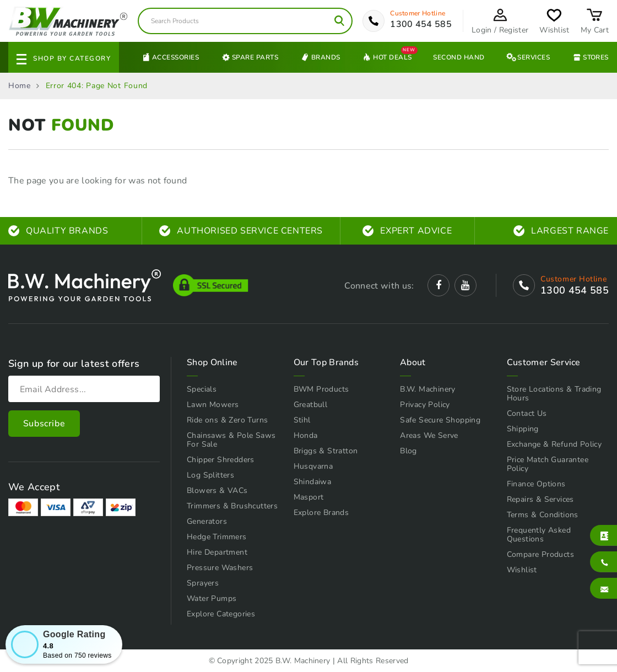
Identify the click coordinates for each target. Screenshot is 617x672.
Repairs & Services (540, 499)
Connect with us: (379, 286)
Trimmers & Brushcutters (232, 506)
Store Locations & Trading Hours (554, 394)
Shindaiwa (313, 482)
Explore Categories (221, 614)
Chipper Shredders (221, 460)
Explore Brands (321, 513)
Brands (320, 57)
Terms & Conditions (543, 515)
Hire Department (217, 552)
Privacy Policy (425, 405)
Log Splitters (210, 475)
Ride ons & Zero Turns (227, 420)
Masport (309, 497)
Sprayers (203, 583)
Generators (207, 521)
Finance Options (536, 484)
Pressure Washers (220, 568)
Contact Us (527, 413)
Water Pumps (212, 598)
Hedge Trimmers (217, 537)
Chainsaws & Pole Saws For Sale (231, 440)
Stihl (302, 420)
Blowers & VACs (217, 491)
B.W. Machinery (428, 389)
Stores (590, 57)
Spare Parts (249, 57)
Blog (408, 451)
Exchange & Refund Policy (554, 444)
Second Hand (459, 57)
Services (528, 57)
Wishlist (522, 570)
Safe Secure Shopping (440, 420)
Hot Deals (386, 57)
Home (20, 86)
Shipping (523, 429)
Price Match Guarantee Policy (548, 464)
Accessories (170, 57)
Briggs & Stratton (326, 451)
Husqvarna (313, 466)
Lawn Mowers (213, 405)
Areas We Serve (429, 435)
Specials (202, 389)
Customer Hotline (418, 13)
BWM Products (321, 389)
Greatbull (311, 405)
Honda (306, 435)
